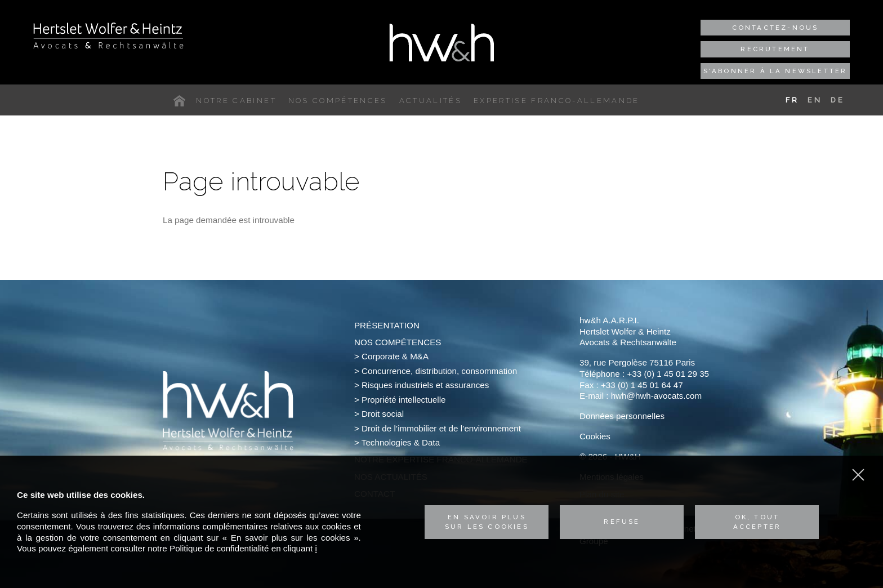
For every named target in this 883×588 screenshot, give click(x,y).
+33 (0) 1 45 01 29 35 (668, 374)
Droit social (383, 414)
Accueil (182, 101)
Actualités (431, 101)
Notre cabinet (236, 101)
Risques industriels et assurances (425, 385)
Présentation (387, 325)
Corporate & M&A (395, 356)
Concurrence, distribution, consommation (439, 371)
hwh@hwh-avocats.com (656, 396)
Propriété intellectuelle (403, 400)
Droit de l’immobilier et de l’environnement (441, 428)
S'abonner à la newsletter (775, 71)
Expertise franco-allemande (557, 101)
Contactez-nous (775, 28)
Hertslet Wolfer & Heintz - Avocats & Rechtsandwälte (108, 35)
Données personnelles (622, 416)
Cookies (595, 436)
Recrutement (775, 49)
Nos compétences (338, 101)
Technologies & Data (401, 442)
